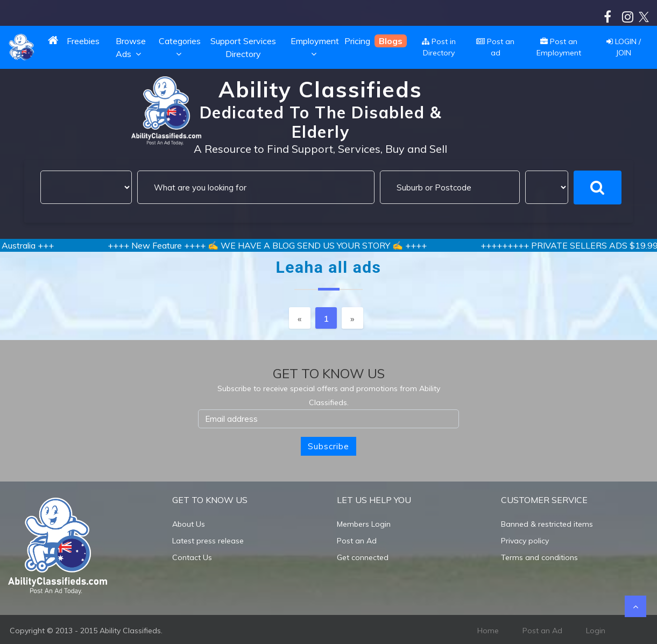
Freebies (83, 41)
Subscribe (328, 446)
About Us (189, 524)
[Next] (352, 318)
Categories (180, 47)
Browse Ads (131, 47)
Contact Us (192, 557)
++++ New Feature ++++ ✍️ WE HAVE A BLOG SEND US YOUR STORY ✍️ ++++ (283, 245)
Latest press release (208, 541)
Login (596, 631)
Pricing (357, 41)
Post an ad (495, 47)
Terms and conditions (539, 557)
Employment (315, 47)
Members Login (364, 524)
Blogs (391, 41)
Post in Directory (439, 47)
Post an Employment (559, 47)
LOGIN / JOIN (624, 47)
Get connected (363, 557)
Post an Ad (357, 541)
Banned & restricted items (547, 524)
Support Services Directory (243, 47)
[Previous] (300, 318)
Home (488, 631)
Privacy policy (525, 541)
